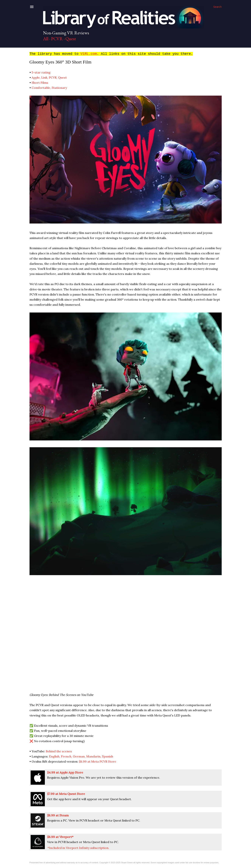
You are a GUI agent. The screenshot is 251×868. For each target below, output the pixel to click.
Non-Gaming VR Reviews (66, 33)
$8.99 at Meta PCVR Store (98, 761)
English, (55, 756)
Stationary (59, 88)
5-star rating (41, 72)
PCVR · (58, 39)
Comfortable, (42, 88)
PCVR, (53, 77)
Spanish (108, 756)
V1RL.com (89, 54)
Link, (45, 77)
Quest (71, 39)
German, (80, 756)
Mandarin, (94, 756)
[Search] (217, 7)
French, (67, 756)
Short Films (40, 83)
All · (47, 39)
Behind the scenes (59, 751)
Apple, (36, 77)
